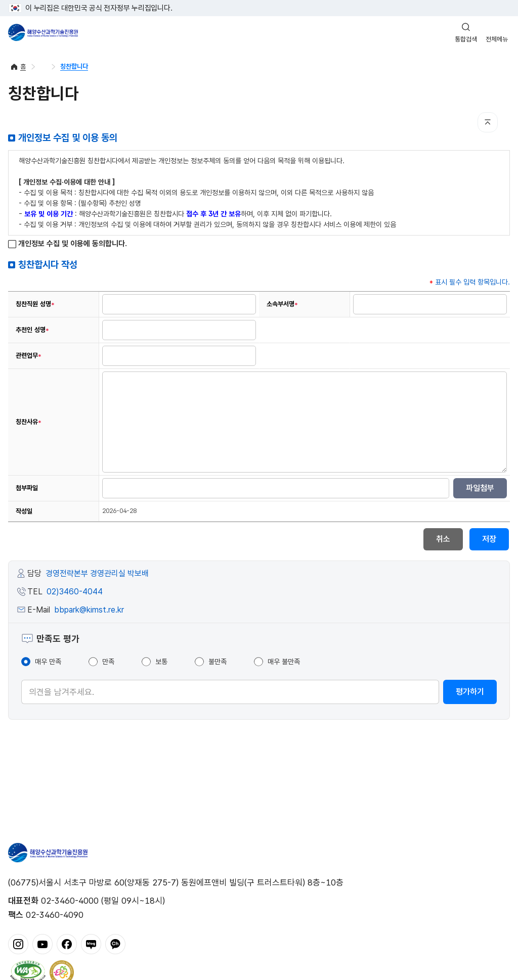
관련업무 (29, 356)
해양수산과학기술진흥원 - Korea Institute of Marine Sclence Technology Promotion (43, 32)
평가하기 (470, 692)
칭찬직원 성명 (35, 304)
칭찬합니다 (74, 66)
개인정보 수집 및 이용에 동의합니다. (68, 244)
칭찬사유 (29, 422)
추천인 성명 (32, 330)
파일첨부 (480, 488)
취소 (443, 539)
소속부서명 (282, 304)
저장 (489, 539)
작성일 (24, 511)
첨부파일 (27, 488)
